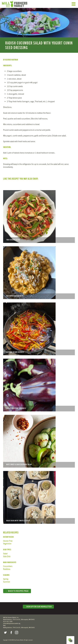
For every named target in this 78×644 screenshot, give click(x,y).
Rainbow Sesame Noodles (39, 329)
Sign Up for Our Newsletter (38, 606)
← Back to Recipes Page (17, 591)
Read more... (39, 30)
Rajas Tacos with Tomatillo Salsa (39, 497)
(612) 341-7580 (8, 621)
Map (4, 625)
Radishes (7, 569)
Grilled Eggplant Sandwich (39, 385)
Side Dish (7, 556)
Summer (7, 582)
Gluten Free (8, 541)
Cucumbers (8, 566)
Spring (6, 579)
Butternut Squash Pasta (39, 273)
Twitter (5, 633)
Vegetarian (7, 544)
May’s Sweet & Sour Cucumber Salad (39, 441)
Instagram (17, 633)
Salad (5, 553)
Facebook (11, 633)
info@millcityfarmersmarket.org (12, 623)
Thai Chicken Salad (39, 217)
